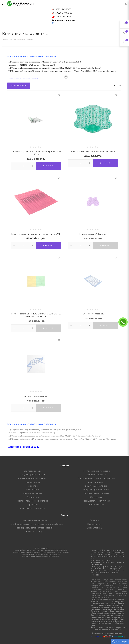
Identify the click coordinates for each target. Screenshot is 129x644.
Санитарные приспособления (33, 478)
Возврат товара (94, 528)
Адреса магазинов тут (63, 21)
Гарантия (94, 520)
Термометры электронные (96, 493)
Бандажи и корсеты (96, 475)
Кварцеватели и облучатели (96, 501)
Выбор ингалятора (35, 532)
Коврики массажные (33, 493)
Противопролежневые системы (33, 501)
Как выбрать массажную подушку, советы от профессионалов (37, 524)
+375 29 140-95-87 (63, 9)
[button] (120, 641)
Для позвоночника (33, 471)
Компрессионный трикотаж (96, 471)
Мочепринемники (96, 482)
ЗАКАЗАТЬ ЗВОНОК (124, 322)
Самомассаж (96, 497)
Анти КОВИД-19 (96, 505)
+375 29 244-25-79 (63, 17)
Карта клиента (94, 524)
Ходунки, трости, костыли (33, 475)
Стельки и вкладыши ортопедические (96, 478)
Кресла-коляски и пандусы (33, 508)
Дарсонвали (33, 505)
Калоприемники (33, 482)
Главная (6, 39)
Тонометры (33, 486)
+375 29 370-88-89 (63, 13)
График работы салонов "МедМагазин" (35, 528)
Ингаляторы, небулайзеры (96, 486)
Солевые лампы (33, 490)
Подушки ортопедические (96, 490)
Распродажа (33, 497)
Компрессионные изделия (35, 520)
